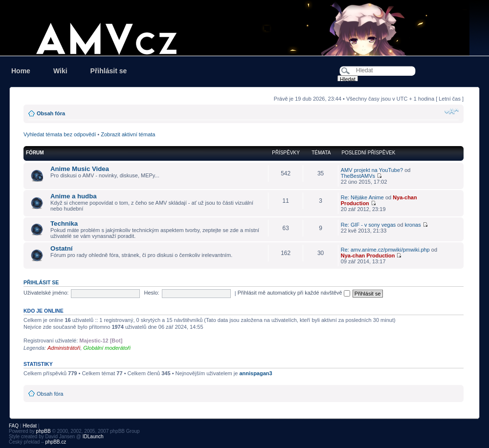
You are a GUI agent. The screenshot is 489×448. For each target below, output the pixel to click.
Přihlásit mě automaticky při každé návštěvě (294, 293)
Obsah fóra (51, 113)
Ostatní (61, 248)
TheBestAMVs (358, 176)
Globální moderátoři (107, 348)
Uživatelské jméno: (46, 293)
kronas (413, 225)
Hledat (30, 426)
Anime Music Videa (80, 169)
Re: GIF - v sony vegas (368, 225)
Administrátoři (64, 348)
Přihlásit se (109, 71)
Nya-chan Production (368, 256)
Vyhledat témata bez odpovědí (60, 134)
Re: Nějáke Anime (362, 197)
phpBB (44, 431)
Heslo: (151, 293)
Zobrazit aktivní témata (128, 134)
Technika (64, 224)
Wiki (60, 71)
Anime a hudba (74, 196)
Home (21, 71)
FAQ (14, 426)
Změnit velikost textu (452, 111)
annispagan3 (256, 373)
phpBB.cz (56, 442)
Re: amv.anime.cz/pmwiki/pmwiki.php (385, 250)
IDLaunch (93, 437)
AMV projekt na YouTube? (372, 170)
